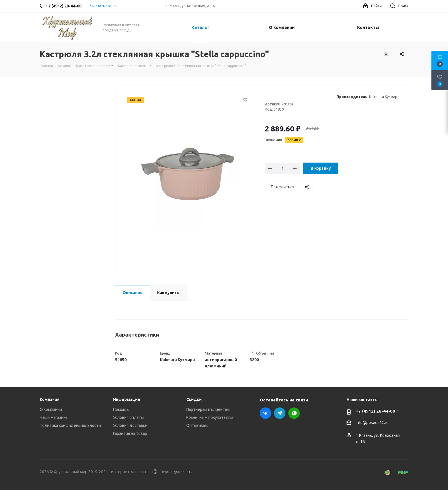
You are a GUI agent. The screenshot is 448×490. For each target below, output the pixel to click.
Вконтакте (265, 413)
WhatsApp (294, 413)
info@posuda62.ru (372, 423)
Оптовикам (197, 425)
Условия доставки (130, 425)
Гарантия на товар (130, 433)
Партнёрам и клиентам (208, 409)
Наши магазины (54, 417)
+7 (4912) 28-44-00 (375, 411)
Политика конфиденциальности (70, 425)
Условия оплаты (128, 417)
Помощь (121, 409)
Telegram (280, 413)
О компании (51, 409)
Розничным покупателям (210, 417)
